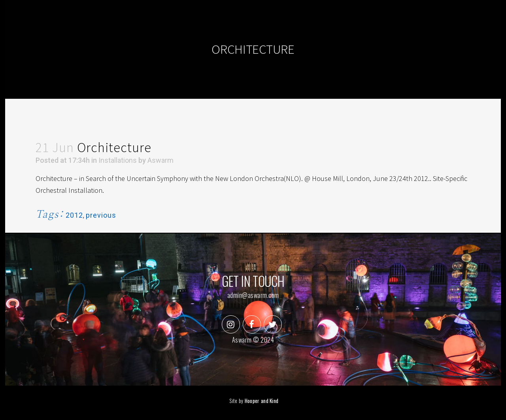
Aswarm (160, 160)
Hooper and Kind (262, 401)
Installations (118, 160)
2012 (74, 215)
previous (101, 215)
